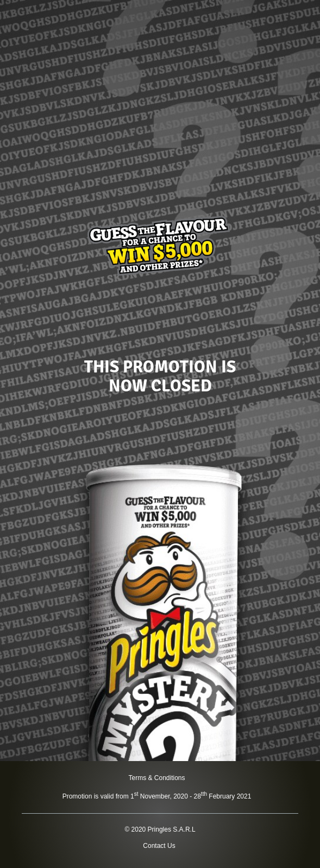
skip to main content (0, 0)
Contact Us (159, 846)
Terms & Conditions (156, 778)
